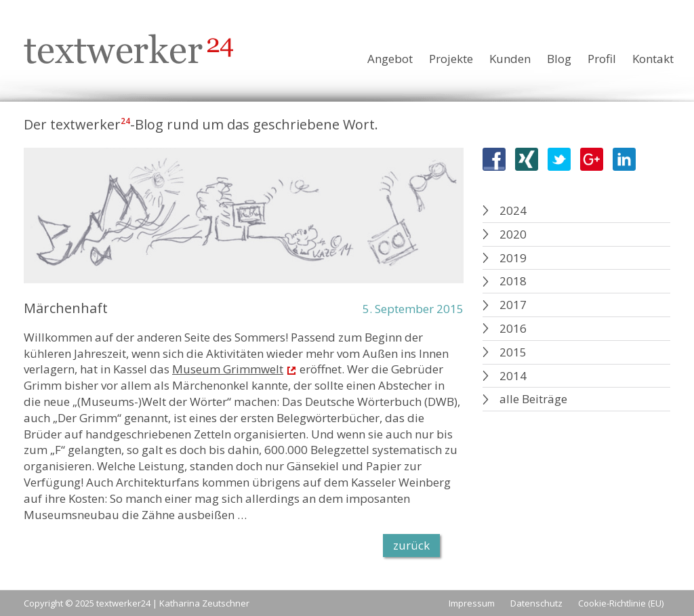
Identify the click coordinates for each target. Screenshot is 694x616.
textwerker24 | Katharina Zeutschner (173, 603)
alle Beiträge (533, 399)
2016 (513, 328)
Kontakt (653, 59)
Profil (602, 59)
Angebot (390, 59)
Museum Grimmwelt (228, 369)
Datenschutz (536, 603)
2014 (513, 376)
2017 (513, 305)
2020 (513, 234)
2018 (513, 281)
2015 (513, 352)
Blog (559, 59)
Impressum (472, 603)
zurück (411, 545)
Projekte (451, 59)
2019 (513, 258)
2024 (513, 210)
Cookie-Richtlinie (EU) (621, 603)
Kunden (510, 59)
